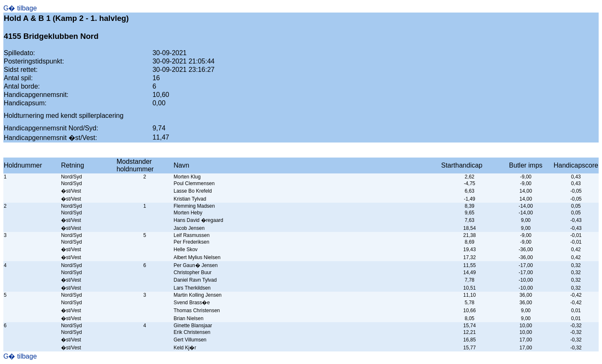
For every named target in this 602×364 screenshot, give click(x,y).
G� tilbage (20, 8)
